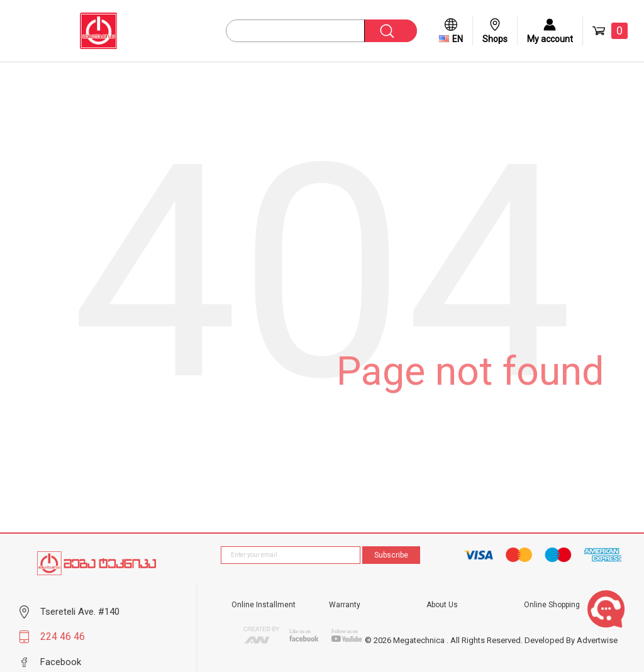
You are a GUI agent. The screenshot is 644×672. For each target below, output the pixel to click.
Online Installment (264, 605)
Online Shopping (552, 605)
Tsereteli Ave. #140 (80, 612)
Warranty (345, 605)
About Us (442, 605)
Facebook (61, 662)
